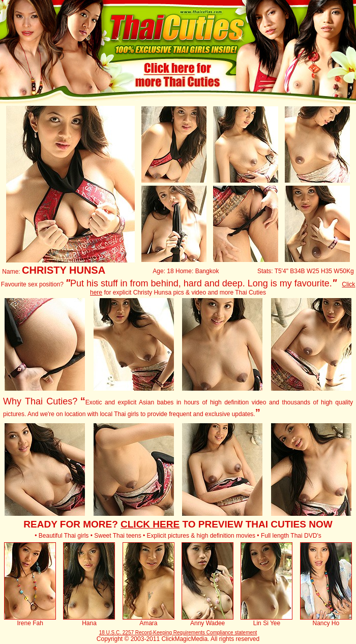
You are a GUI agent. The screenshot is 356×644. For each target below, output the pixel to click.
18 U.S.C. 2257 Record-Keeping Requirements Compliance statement (178, 633)
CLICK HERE (150, 524)
